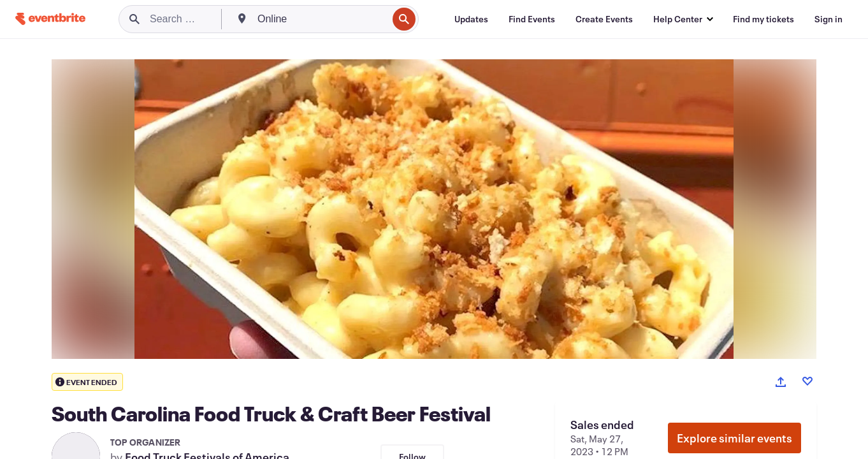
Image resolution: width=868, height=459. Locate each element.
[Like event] (807, 381)
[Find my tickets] (763, 19)
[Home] (50, 19)
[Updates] (471, 19)
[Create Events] (604, 19)
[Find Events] (532, 19)
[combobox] (321, 19)
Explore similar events (734, 438)
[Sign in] (828, 19)
